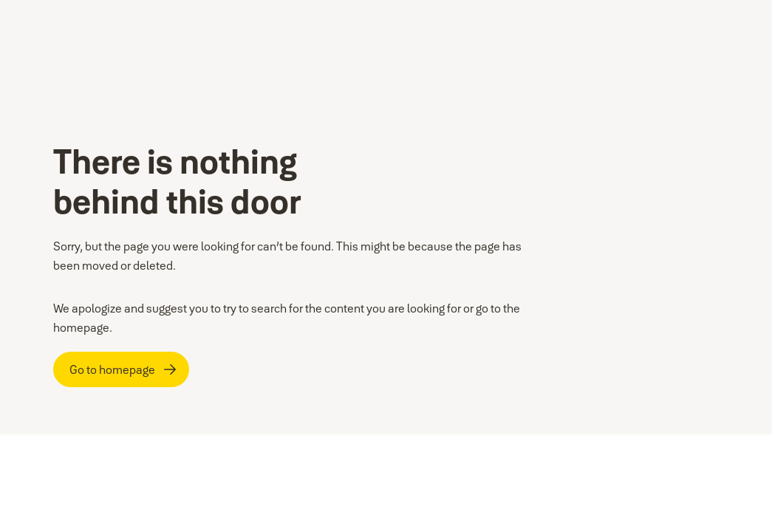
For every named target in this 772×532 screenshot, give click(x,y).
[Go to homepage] (121, 369)
